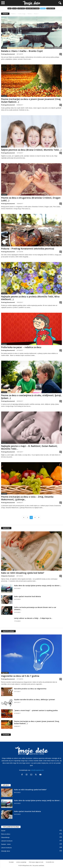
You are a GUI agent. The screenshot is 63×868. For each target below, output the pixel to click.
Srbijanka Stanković (8, 576)
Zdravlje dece (6, 851)
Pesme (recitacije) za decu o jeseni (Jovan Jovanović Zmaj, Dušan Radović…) (31, 100)
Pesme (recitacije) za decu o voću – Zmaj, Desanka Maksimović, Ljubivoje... (27, 498)
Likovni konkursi (6, 848)
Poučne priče (51, 8)
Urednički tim (50, 862)
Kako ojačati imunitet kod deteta (27, 596)
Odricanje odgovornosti (36, 862)
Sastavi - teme (6, 844)
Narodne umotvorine (32, 8)
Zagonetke (5, 673)
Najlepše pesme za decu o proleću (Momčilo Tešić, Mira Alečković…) (30, 298)
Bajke (10, 8)
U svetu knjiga (22, 14)
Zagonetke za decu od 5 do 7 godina (20, 676)
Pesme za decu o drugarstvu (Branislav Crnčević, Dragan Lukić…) (31, 199)
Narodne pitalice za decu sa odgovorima (30, 689)
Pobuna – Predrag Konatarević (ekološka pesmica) (28, 249)
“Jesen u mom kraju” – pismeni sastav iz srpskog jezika (36, 710)
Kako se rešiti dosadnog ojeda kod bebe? (23, 573)
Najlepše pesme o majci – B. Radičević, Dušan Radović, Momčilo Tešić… (29, 447)
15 (61, 679)
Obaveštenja (5, 837)
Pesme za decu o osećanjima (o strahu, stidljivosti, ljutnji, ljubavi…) (31, 397)
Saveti (3, 570)
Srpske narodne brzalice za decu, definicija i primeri (35, 700)
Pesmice (43, 8)
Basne (14, 8)
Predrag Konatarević (8, 54)
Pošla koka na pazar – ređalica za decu (21, 347)
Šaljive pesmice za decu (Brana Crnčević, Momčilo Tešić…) (31, 150)
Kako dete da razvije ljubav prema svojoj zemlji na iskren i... (38, 586)
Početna (13, 14)
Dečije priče (21, 8)
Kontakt (11, 862)
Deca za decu (6, 834)
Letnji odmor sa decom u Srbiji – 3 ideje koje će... (33, 618)
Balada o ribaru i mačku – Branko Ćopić (22, 51)
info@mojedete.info (37, 770)
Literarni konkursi (7, 841)
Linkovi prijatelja (21, 862)
